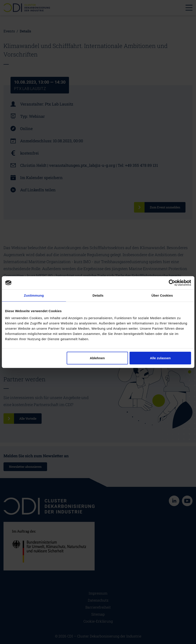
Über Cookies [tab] (162, 295)
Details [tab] (98, 295)
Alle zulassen (160, 358)
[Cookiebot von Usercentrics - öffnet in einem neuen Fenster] (172, 283)
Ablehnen (97, 358)
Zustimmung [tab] (34, 295)
